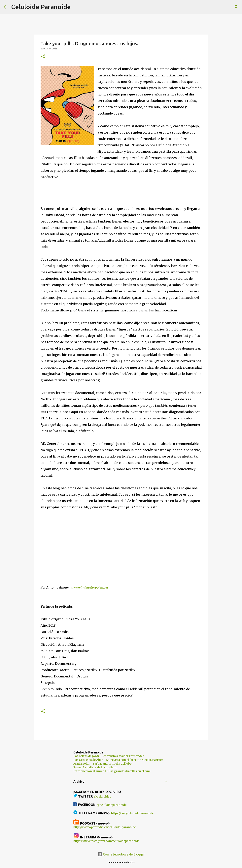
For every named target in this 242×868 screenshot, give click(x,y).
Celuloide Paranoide (41, 7)
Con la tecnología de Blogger (121, 854)
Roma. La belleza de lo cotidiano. (96, 767)
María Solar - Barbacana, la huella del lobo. (103, 764)
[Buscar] (76, 7)
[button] (43, 57)
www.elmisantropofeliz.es (89, 587)
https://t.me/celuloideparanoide (132, 813)
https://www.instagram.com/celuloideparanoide (106, 841)
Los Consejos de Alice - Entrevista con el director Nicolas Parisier (118, 760)
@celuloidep (103, 797)
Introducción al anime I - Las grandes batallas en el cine (112, 771)
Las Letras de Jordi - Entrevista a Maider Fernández (109, 756)
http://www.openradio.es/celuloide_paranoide (105, 827)
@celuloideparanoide (112, 805)
